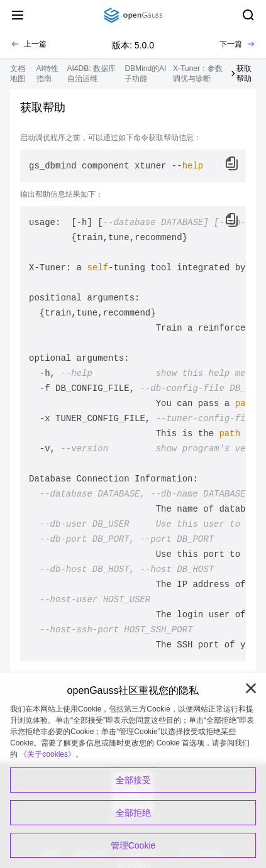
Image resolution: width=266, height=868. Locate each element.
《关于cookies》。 (51, 754)
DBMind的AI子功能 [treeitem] (145, 74)
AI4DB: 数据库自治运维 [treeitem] (91, 74)
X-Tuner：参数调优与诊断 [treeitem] (198, 74)
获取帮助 (244, 74)
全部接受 (133, 780)
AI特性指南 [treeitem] (47, 74)
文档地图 (18, 74)
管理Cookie (133, 845)
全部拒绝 (133, 813)
